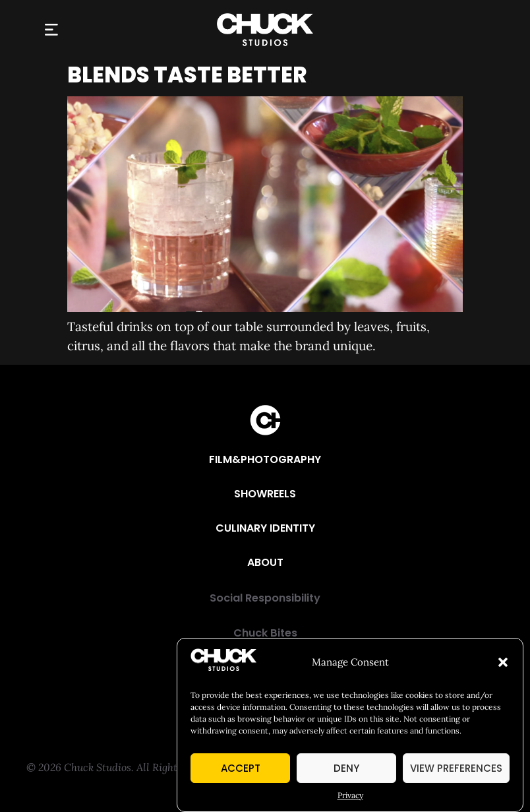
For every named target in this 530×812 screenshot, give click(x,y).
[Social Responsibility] (265, 599)
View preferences (456, 769)
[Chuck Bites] (265, 634)
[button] (503, 664)
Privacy (350, 796)
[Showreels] (265, 494)
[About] (265, 563)
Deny (346, 769)
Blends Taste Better (187, 75)
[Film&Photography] (265, 460)
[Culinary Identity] (265, 528)
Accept (241, 769)
